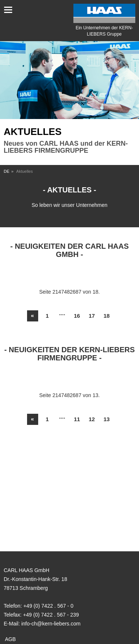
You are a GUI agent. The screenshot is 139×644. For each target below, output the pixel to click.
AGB (10, 639)
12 (92, 419)
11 (77, 419)
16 (77, 316)
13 (107, 419)
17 (92, 316)
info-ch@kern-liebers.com (51, 624)
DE (6, 171)
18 (107, 316)
